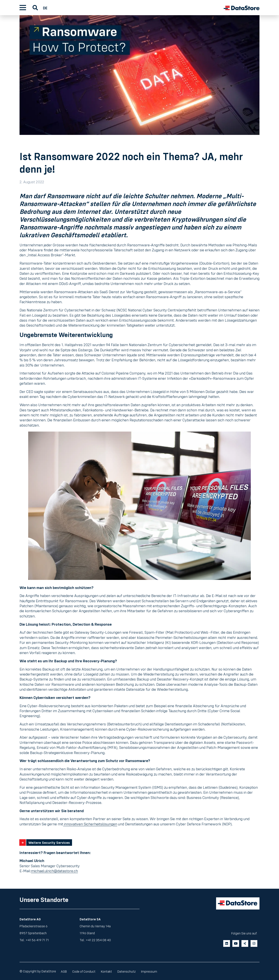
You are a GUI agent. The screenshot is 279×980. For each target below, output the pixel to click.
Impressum (156, 971)
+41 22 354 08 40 (98, 940)
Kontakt (110, 971)
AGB (65, 971)
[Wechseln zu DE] (46, 7)
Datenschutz (132, 971)
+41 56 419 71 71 (37, 940)
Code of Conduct (86, 971)
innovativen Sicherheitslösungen (90, 824)
